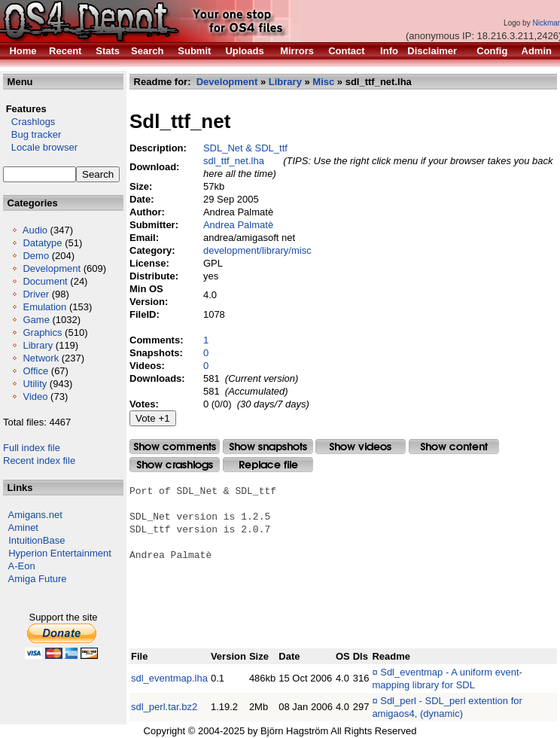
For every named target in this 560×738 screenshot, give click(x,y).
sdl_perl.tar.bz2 (164, 707)
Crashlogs (29, 122)
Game (36, 320)
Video (35, 396)
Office (35, 371)
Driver (36, 294)
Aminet (23, 528)
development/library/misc (257, 250)
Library (38, 345)
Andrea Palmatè (238, 225)
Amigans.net (35, 515)
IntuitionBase (37, 540)
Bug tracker (32, 134)
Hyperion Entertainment (60, 553)
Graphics (42, 332)
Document (45, 281)
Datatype (42, 243)
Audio (35, 230)
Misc (323, 82)
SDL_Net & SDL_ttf (245, 148)
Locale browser (40, 147)
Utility (35, 384)
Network (41, 358)
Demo (36, 256)
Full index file (32, 448)
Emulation (44, 307)
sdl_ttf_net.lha (234, 161)
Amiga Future (38, 579)
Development (52, 268)
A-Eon (22, 566)
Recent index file (39, 460)
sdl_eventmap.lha (169, 678)
